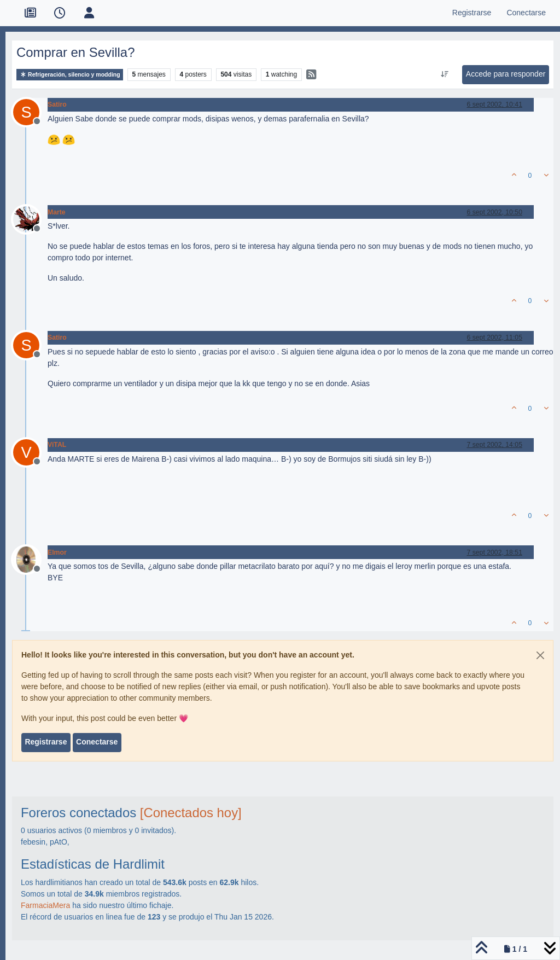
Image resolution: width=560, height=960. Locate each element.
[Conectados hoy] (191, 813)
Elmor (57, 552)
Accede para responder (506, 74)
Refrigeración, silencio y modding (70, 75)
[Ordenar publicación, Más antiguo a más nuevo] (444, 74)
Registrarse (46, 742)
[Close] (540, 655)
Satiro (57, 104)
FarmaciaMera (45, 905)
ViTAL (57, 445)
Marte (57, 212)
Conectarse (97, 742)
